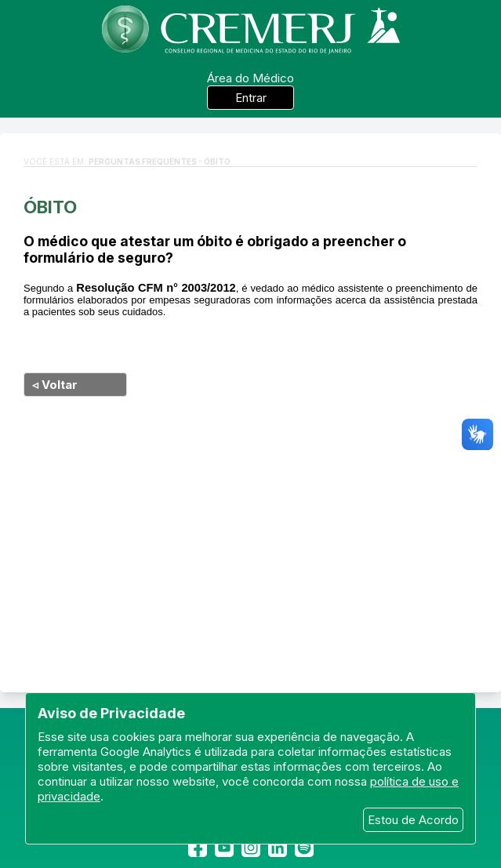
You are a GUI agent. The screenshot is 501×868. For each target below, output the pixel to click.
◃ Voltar (55, 385)
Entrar (251, 98)
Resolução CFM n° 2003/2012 (156, 288)
